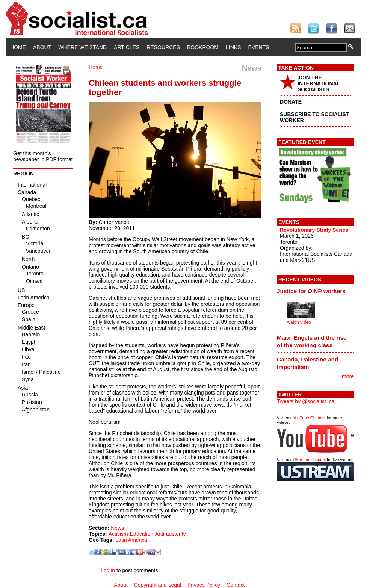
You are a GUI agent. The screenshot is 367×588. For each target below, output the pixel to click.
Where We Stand (82, 47)
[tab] (315, 291)
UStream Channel (309, 460)
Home (18, 47)
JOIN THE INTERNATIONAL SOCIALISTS (319, 83)
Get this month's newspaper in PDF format (43, 156)
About (42, 47)
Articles (127, 47)
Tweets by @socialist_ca (306, 401)
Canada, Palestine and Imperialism (307, 363)
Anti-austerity (171, 534)
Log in (108, 570)
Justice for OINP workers (311, 291)
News (117, 528)
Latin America (131, 540)
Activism (118, 534)
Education (142, 534)
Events (258, 47)
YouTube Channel (309, 418)
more (348, 376)
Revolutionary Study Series (314, 230)
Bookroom (203, 47)
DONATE (291, 102)
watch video (299, 322)
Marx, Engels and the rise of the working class (312, 341)
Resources (163, 47)
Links (233, 47)
